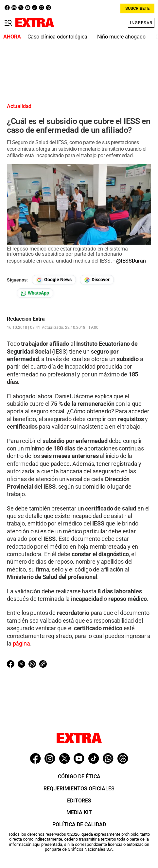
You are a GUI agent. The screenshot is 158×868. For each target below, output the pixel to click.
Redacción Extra (26, 319)
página (21, 643)
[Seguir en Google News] (54, 280)
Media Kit (79, 812)
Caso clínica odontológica (57, 37)
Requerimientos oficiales (79, 789)
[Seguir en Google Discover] (97, 280)
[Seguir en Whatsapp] (35, 293)
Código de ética (79, 777)
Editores (79, 801)
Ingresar (141, 23)
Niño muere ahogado (121, 37)
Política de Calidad (79, 824)
